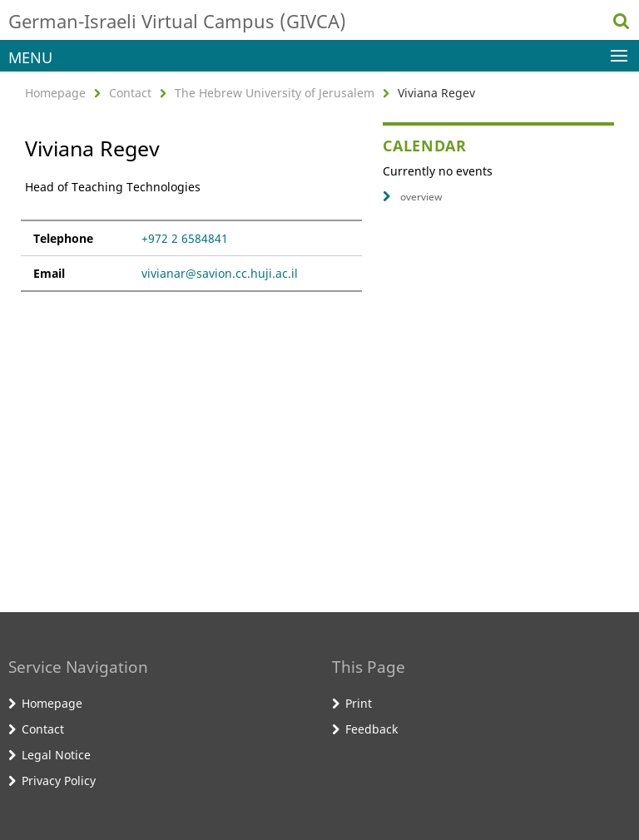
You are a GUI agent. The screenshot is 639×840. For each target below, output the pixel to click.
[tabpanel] (191, 235)
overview (412, 197)
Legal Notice (56, 755)
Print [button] (359, 703)
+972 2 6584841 (185, 238)
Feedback (372, 729)
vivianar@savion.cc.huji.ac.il (220, 273)
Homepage (55, 93)
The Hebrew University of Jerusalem (275, 93)
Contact (130, 93)
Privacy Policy (59, 781)
